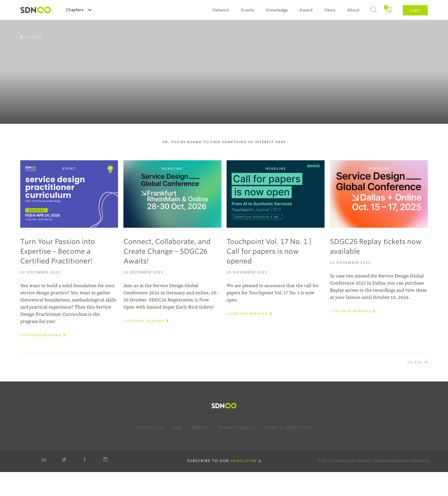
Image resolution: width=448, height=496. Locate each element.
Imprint (200, 428)
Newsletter (244, 461)
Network (221, 10)
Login (415, 10)
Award (306, 10)
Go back (33, 37)
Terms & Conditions (288, 428)
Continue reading (41, 335)
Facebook (85, 459)
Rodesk (398, 461)
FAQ (177, 428)
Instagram (105, 459)
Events (248, 10)
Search (374, 10)
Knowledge (277, 10)
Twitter (64, 459)
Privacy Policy (236, 428)
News (330, 10)
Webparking (419, 461)
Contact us (150, 428)
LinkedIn (44, 459)
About (353, 10)
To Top (415, 363)
